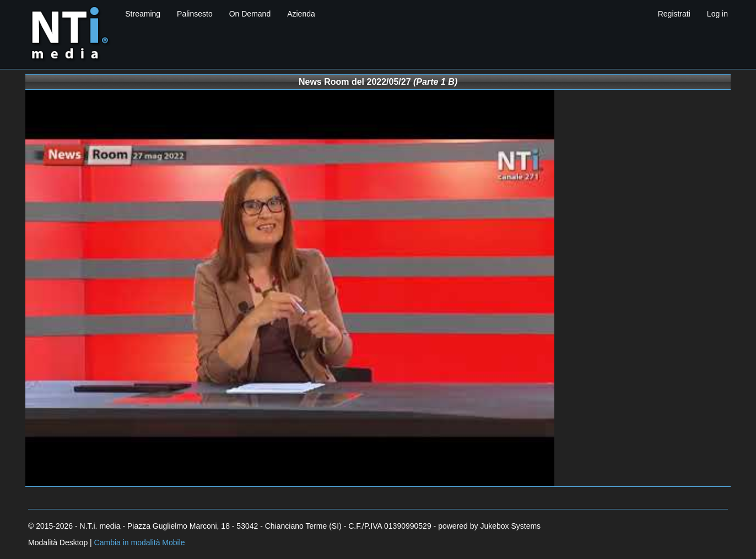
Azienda (301, 14)
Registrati (674, 14)
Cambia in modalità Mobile (140, 542)
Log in (717, 14)
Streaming (143, 14)
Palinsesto (195, 14)
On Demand (250, 14)
